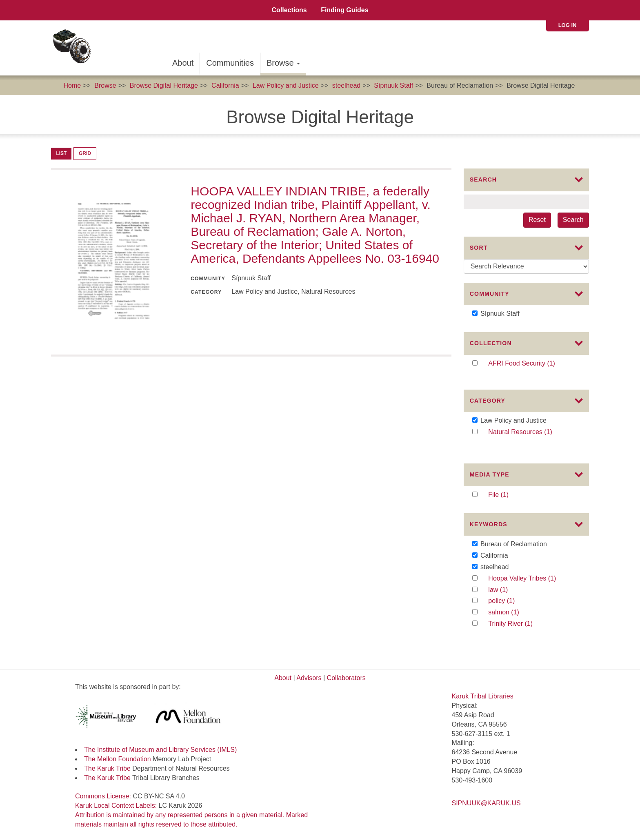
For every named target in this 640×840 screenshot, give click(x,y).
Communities (230, 63)
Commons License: (104, 791)
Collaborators (346, 672)
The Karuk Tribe (107, 763)
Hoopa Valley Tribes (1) (532, 580)
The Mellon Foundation (118, 753)
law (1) (506, 591)
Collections (289, 10)
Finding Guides (344, 10)
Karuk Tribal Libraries (483, 691)
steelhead (346, 85)
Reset (537, 220)
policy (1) (510, 603)
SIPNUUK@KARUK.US (486, 798)
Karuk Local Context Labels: (117, 800)
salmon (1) (514, 614)
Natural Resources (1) (533, 436)
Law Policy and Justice (286, 85)
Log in (568, 25)
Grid (85, 153)
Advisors (309, 672)
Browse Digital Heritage (164, 85)
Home (72, 85)
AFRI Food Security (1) (533, 369)
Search (573, 220)
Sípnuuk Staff (393, 85)
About (183, 63)
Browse (283, 63)
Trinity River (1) (519, 626)
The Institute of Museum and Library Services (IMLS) (160, 744)
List (61, 153)
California (225, 85)
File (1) (507, 491)
